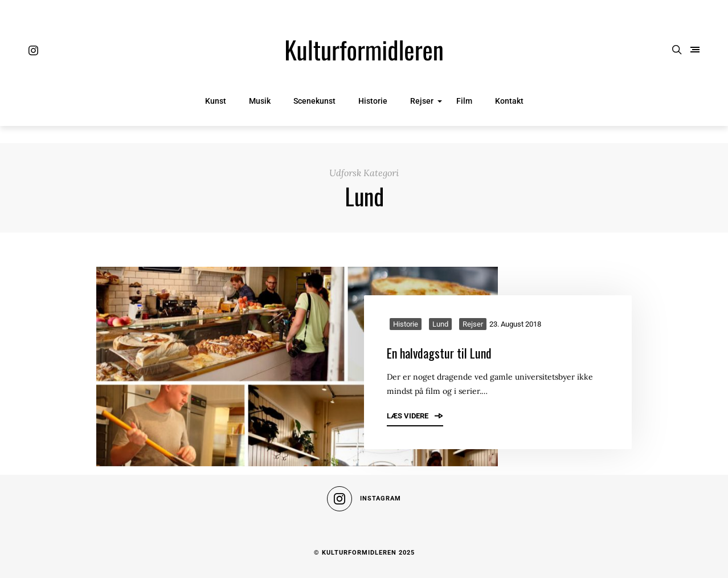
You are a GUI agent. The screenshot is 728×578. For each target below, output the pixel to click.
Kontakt (509, 101)
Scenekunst (314, 101)
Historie (373, 101)
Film (464, 101)
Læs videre (415, 416)
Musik (260, 101)
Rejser (422, 101)
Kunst (216, 101)
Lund (440, 324)
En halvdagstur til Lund (439, 353)
